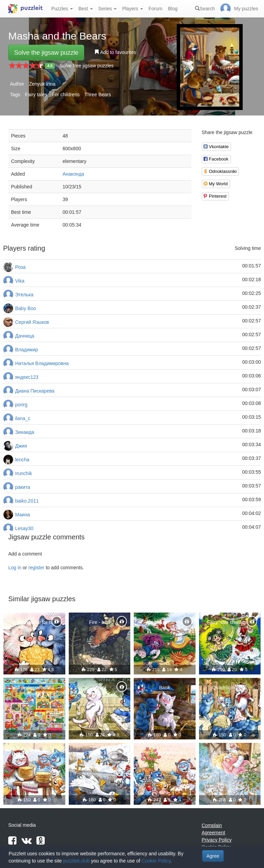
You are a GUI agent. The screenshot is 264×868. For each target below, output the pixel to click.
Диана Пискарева (35, 391)
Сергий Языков (32, 322)
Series (108, 9)
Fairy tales (36, 95)
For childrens (66, 95)
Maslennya (34, 752)
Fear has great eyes (164, 622)
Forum (155, 9)
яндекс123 (27, 377)
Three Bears (98, 95)
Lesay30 (24, 528)
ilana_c (23, 418)
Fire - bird (99, 622)
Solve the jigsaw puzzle (46, 53)
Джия (21, 446)
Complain (212, 825)
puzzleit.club (76, 861)
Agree (213, 856)
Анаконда (73, 174)
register (36, 568)
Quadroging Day (230, 688)
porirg (21, 405)
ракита (23, 487)
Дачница (25, 336)
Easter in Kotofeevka (164, 752)
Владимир (27, 350)
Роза (20, 267)
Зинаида (25, 432)
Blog (173, 9)
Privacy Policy (217, 840)
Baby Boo (26, 308)
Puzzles (62, 9)
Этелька (24, 295)
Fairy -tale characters (230, 622)
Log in (15, 568)
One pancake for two (34, 622)
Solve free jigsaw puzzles (86, 66)
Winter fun (99, 752)
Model (99, 688)
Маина (23, 515)
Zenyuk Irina (42, 84)
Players (133, 9)
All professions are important (34, 691)
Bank (165, 688)
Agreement (213, 833)
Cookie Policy (156, 861)
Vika (20, 281)
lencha (22, 460)
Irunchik (24, 473)
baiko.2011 (27, 501)
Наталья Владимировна (42, 363)
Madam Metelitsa (230, 752)
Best (86, 9)
